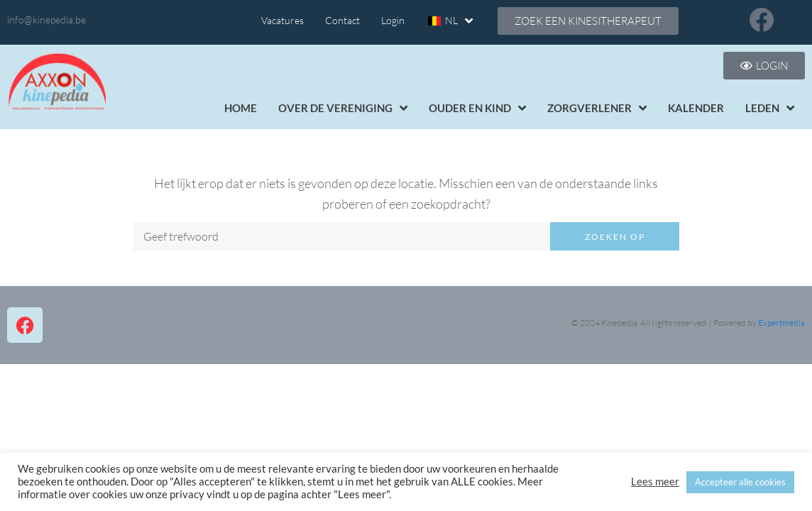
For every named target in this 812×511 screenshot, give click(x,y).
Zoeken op (615, 237)
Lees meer (655, 482)
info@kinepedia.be (46, 20)
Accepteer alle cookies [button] (740, 482)
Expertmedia (781, 323)
